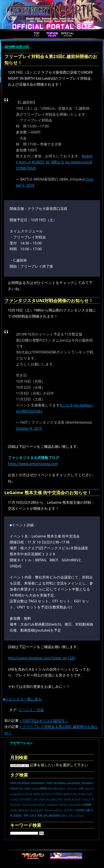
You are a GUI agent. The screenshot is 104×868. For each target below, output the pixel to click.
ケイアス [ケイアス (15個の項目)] (58, 794)
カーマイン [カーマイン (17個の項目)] (47, 794)
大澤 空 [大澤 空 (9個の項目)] (33, 815)
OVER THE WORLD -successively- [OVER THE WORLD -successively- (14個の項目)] (64, 783)
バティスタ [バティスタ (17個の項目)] (39, 799)
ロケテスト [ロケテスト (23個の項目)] (24, 810)
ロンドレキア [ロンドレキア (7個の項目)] (37, 810)
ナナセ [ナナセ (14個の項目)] (82, 794)
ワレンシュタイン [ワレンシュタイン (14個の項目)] (54, 810)
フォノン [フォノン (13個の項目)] (86, 799)
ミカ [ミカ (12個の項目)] (25, 804)
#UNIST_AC (41, 162)
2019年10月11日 (17, 47)
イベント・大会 (31, 710)
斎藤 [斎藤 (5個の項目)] (40, 815)
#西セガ (58, 162)
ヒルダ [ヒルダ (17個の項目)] (67, 799)
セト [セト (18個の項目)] (75, 794)
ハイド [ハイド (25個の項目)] (89, 794)
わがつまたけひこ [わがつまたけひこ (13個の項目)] (57, 788)
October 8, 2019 (29, 428)
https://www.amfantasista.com (33, 464)
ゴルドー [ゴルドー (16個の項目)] (68, 794)
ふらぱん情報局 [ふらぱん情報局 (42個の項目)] (39, 788)
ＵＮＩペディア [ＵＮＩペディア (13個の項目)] (76, 815)
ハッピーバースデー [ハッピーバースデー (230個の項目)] (21, 799)
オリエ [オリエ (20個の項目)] (29, 794)
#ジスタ (67, 405)
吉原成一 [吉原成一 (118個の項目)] (18, 815)
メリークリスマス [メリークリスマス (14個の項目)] (37, 804)
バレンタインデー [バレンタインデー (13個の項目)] (54, 799)
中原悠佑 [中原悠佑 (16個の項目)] (80, 810)
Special (68, 34)
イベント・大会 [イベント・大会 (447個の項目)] (75, 788)
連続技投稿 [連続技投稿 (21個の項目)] (54, 815)
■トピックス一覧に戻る (22, 699)
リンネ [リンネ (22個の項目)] (14, 810)
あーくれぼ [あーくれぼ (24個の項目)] (25, 788)
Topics (52, 34)
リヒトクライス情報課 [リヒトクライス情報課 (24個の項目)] (80, 804)
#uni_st (25, 162)
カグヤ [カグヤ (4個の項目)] (37, 794)
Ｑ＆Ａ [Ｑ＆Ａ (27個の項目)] (64, 815)
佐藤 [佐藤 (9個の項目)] (88, 810)
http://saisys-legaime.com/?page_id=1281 (42, 658)
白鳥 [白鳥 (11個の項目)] (45, 815)
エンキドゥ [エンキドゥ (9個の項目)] (19, 794)
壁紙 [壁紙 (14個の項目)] (26, 815)
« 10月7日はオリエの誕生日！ (44, 720)
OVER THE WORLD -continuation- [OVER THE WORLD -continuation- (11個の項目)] (28, 783)
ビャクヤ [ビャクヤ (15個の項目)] (76, 799)
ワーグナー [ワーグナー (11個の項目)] (69, 810)
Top (37, 34)
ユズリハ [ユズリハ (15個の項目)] (64, 804)
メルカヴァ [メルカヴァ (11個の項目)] (52, 804)
